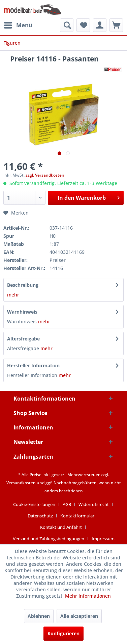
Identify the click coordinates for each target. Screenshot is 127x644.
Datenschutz (40, 516)
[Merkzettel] (83, 25)
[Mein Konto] (100, 25)
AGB (67, 504)
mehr (13, 295)
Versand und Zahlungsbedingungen (49, 539)
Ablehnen (39, 616)
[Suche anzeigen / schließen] (67, 25)
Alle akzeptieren (79, 616)
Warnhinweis (22, 312)
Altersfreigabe (23, 339)
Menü (18, 24)
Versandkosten (21, 483)
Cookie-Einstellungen (34, 504)
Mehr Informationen (88, 596)
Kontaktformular (77, 516)
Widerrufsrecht (94, 504)
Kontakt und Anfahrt (61, 527)
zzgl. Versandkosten (45, 175)
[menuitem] (18, 25)
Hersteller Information (33, 365)
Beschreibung (23, 285)
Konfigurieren (63, 633)
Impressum (103, 539)
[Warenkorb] (116, 25)
